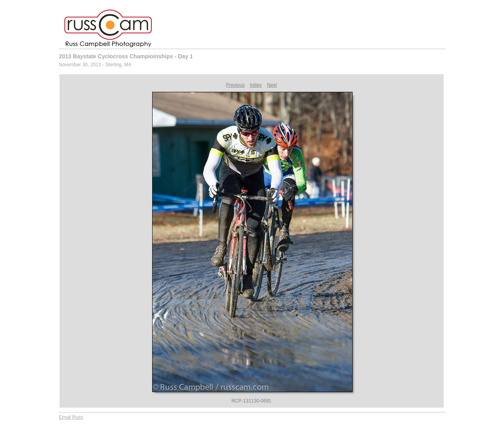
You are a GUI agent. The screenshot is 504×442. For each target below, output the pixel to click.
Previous (235, 85)
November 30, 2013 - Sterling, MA (95, 65)
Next (272, 85)
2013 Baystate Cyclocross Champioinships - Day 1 (126, 56)
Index (256, 85)
